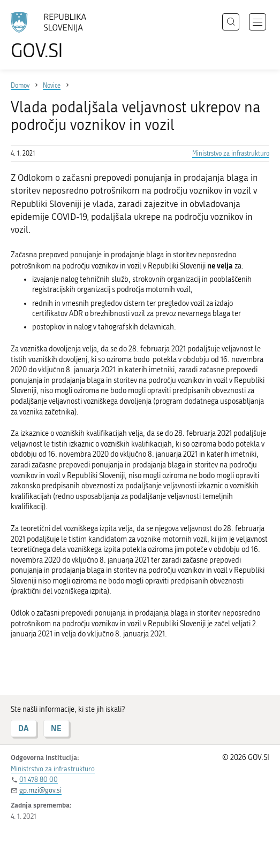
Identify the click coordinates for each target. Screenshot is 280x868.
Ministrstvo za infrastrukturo (231, 153)
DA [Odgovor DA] (24, 728)
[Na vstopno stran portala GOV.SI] (54, 36)
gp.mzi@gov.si (40, 790)
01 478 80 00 (39, 779)
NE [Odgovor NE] (56, 728)
